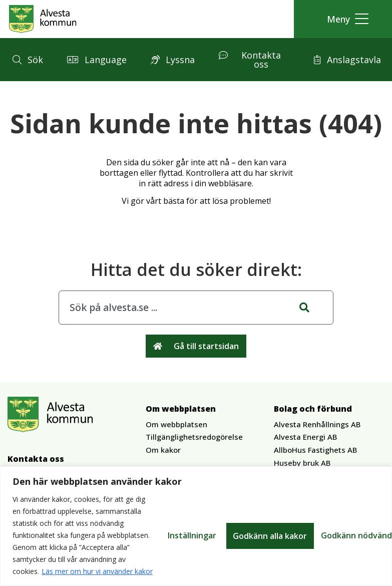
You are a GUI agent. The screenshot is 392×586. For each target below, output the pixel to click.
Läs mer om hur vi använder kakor (97, 571)
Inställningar (192, 535)
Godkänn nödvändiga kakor (289, 535)
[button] (345, 19)
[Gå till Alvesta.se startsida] (43, 19)
